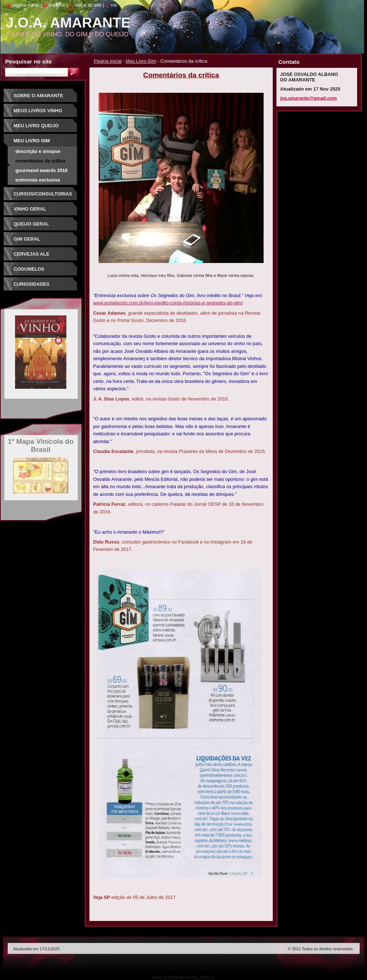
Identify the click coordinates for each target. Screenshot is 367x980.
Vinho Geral (30, 209)
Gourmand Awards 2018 (41, 170)
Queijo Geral (31, 224)
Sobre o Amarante (38, 96)
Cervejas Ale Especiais (31, 257)
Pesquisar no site (28, 61)
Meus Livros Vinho (38, 111)
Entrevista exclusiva (38, 180)
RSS (114, 5)
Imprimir (57, 5)
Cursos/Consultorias (43, 194)
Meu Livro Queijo (36, 126)
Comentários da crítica (40, 161)
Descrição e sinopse (38, 151)
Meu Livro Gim (141, 61)
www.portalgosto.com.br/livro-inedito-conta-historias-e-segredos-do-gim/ (168, 303)
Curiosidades (32, 284)
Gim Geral (27, 239)
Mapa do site (88, 5)
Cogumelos (29, 269)
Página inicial (108, 61)
